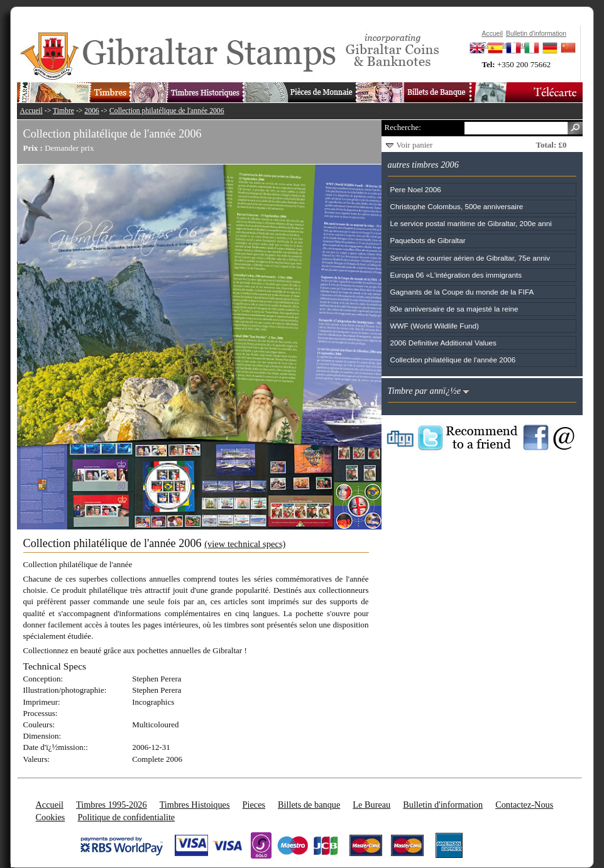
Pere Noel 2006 (416, 189)
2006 (91, 111)
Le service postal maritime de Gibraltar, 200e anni (471, 223)
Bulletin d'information (443, 805)
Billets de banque (309, 805)
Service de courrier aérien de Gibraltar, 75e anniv (470, 258)
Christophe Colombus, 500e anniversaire (457, 206)
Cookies (51, 817)
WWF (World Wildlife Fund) (435, 326)
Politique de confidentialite (126, 817)
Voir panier (415, 145)
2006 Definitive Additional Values (443, 343)
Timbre (63, 111)
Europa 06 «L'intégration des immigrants (456, 275)
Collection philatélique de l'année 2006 (167, 111)
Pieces (254, 805)
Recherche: (403, 127)
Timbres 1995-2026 (112, 805)
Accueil (31, 111)
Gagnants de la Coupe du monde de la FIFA (462, 292)
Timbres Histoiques (195, 805)
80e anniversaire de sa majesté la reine (454, 309)
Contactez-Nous (524, 805)
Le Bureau (371, 805)
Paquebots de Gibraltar (428, 240)
